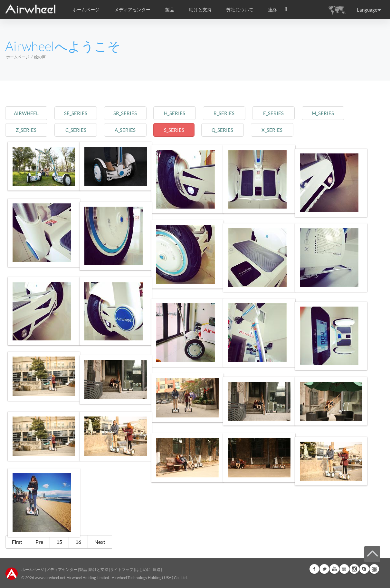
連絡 (272, 10)
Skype (364, 569)
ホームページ (86, 10)
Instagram (354, 569)
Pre (39, 542)
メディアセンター (62, 569)
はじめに (143, 569)
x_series (297, 130)
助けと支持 (200, 10)
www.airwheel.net (50, 578)
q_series (243, 130)
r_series (244, 113)
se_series (82, 113)
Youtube (334, 569)
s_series (190, 130)
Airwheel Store (344, 569)
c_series (82, 130)
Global (374, 569)
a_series (136, 130)
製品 (170, 10)
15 (59, 542)
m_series (351, 113)
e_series (297, 113)
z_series (28, 130)
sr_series (136, 113)
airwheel (28, 113)
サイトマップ (122, 569)
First (17, 542)
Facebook (314, 569)
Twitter (324, 569)
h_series (190, 113)
